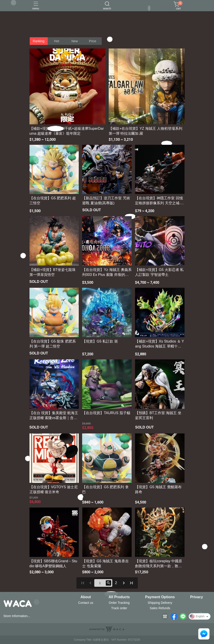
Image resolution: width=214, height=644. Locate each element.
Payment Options (160, 597)
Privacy (197, 597)
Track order (119, 608)
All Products (119, 597)
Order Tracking (119, 603)
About (86, 597)
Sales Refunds (160, 608)
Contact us (86, 603)
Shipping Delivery (160, 603)
